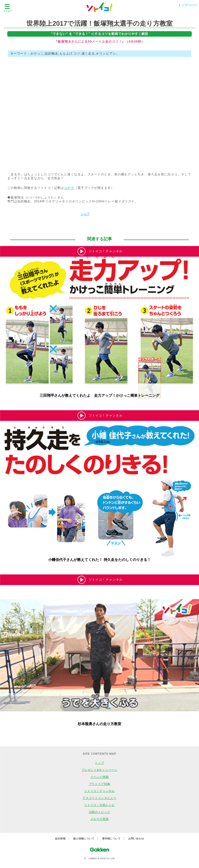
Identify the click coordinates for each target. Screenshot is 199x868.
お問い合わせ (136, 839)
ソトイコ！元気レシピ (99, 805)
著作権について (111, 839)
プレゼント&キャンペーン (99, 770)
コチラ (69, 188)
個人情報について (84, 839)
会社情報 (60, 839)
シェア (85, 214)
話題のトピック (100, 812)
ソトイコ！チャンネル (99, 791)
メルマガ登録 (100, 819)
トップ (99, 763)
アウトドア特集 (100, 784)
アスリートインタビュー (99, 798)
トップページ (187, 5)
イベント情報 (100, 777)
